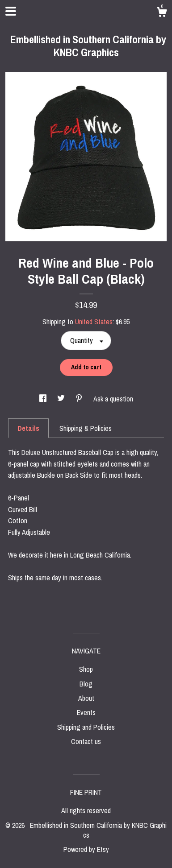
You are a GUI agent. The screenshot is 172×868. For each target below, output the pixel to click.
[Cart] (162, 13)
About (86, 698)
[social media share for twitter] (62, 399)
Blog (86, 684)
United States (94, 322)
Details (28, 428)
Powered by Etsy (86, 849)
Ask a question (113, 399)
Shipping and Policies (86, 727)
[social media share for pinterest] (80, 399)
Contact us (86, 741)
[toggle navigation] (11, 11)
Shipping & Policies (86, 428)
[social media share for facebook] (44, 399)
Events (86, 712)
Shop (86, 669)
